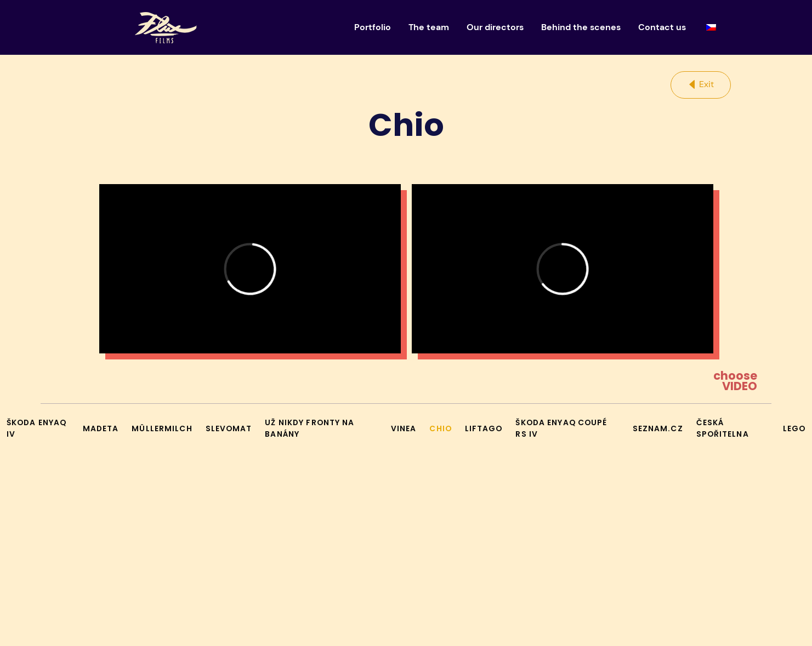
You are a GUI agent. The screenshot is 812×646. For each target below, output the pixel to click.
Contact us (662, 27)
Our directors (495, 27)
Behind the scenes (581, 27)
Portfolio (373, 27)
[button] (701, 85)
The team (429, 27)
